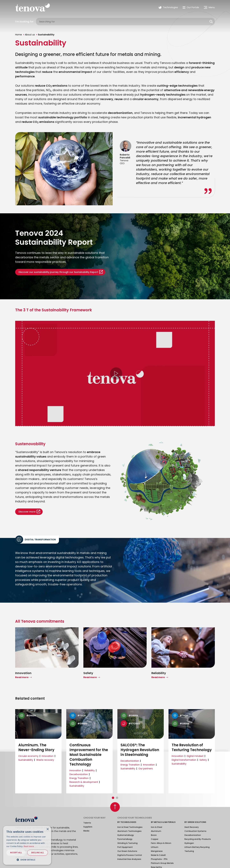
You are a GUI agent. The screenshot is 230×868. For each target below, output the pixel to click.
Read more (22, 677)
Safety (203, 760)
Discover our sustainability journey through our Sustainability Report (58, 272)
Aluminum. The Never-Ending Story (36, 748)
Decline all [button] (38, 853)
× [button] (48, 829)
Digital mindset (195, 756)
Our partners (146, 769)
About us (30, 35)
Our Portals (191, 7)
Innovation (48, 756)
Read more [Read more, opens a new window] (29, 846)
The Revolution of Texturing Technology (192, 748)
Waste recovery (45, 760)
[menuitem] (191, 7)
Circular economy (28, 756)
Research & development (84, 782)
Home (19, 35)
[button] (113, 798)
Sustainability (26, 760)
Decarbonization (79, 774)
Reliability (90, 770)
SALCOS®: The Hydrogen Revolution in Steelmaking (140, 750)
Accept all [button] (16, 853)
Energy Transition (79, 778)
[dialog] (27, 845)
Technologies (168, 7)
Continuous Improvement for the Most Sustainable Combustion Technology (89, 755)
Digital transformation (184, 760)
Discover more (27, 512)
